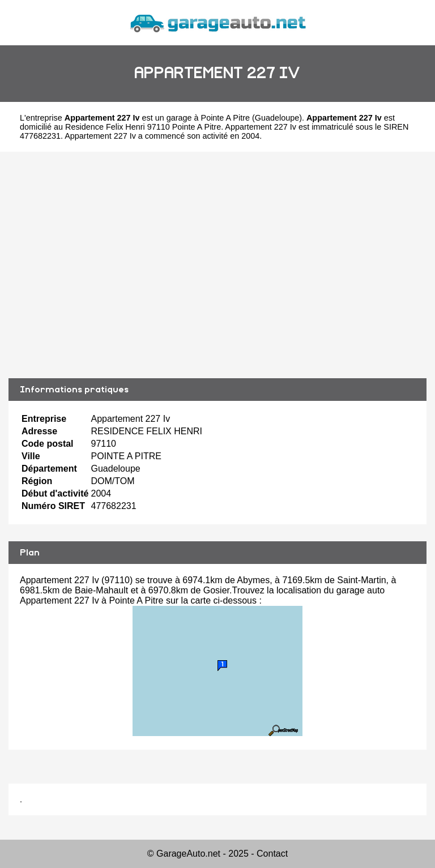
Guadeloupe (277, 118)
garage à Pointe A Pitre (208, 118)
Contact (272, 854)
